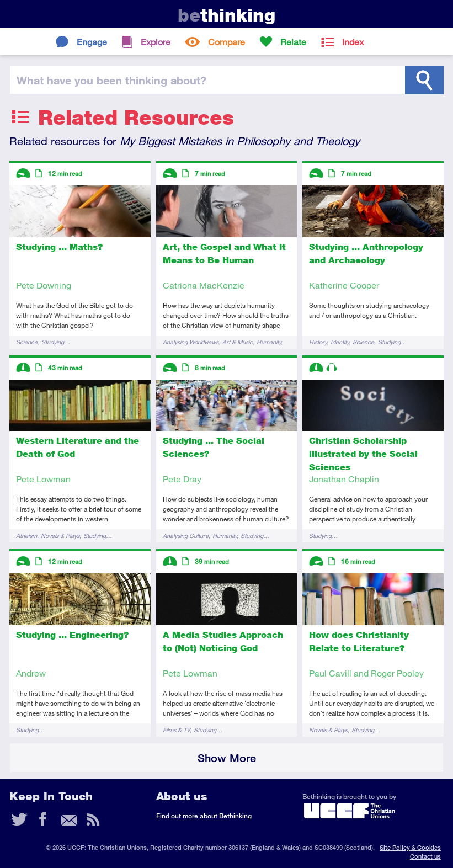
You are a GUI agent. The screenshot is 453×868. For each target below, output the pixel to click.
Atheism (26, 536)
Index (353, 42)
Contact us (425, 856)
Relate (293, 42)
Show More (227, 758)
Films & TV (176, 730)
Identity (340, 342)
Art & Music (238, 342)
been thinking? (111, 80)
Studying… (56, 342)
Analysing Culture (186, 536)
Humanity (269, 342)
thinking (226, 15)
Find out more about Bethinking (204, 816)
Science (27, 342)
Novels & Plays (60, 536)
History (318, 342)
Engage (92, 42)
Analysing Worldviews (191, 342)
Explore (156, 42)
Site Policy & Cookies (410, 847)
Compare (226, 42)
